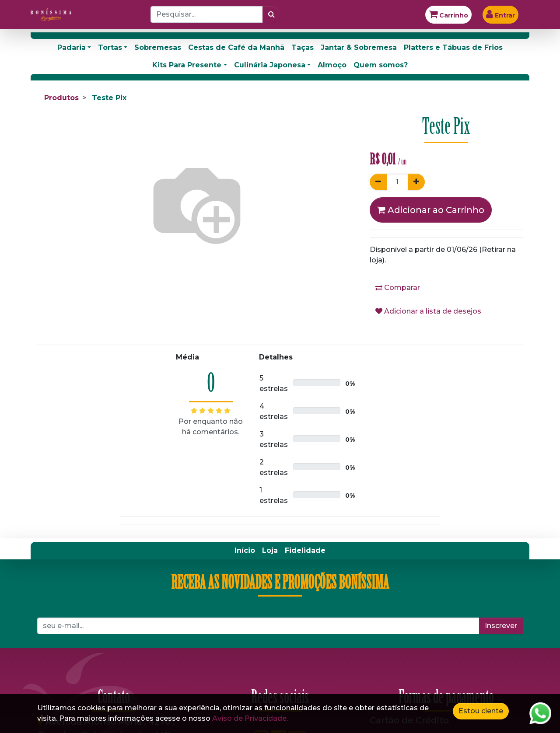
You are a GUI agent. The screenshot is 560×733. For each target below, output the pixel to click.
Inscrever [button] (501, 626)
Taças (303, 47)
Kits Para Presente (187, 65)
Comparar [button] (398, 288)
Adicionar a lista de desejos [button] (428, 311)
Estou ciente (481, 711)
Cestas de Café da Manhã (236, 47)
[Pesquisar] (271, 14)
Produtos (61, 98)
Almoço (332, 65)
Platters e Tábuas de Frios (453, 47)
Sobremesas (158, 47)
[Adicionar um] (416, 182)
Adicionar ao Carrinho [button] (431, 210)
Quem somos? (381, 65)
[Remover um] (378, 182)
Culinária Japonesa (270, 65)
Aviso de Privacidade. (250, 718)
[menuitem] (245, 551)
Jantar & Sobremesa (359, 47)
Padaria (72, 47)
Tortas (110, 47)
